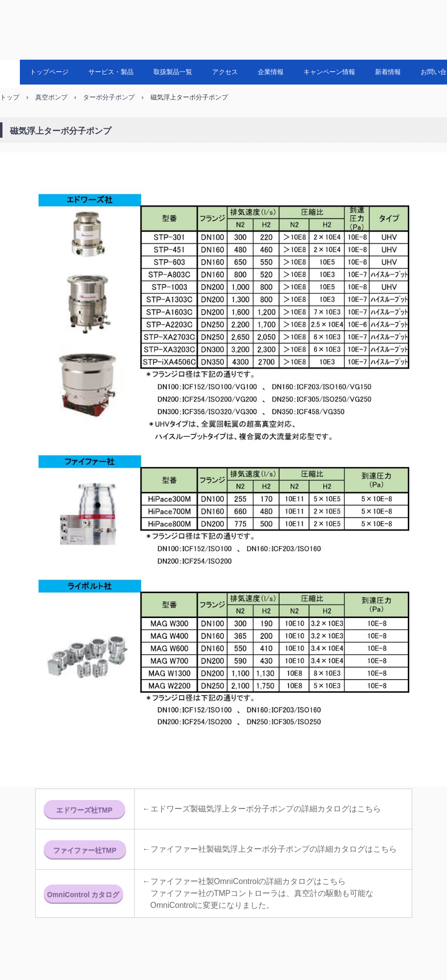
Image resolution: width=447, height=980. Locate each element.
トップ (10, 97)
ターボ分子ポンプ (109, 97)
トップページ (49, 72)
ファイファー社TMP (85, 850)
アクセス (225, 72)
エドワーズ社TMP (84, 810)
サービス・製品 (111, 72)
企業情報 (271, 72)
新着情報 (388, 72)
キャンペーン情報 (329, 72)
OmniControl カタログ (83, 894)
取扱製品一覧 (173, 72)
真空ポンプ (51, 97)
